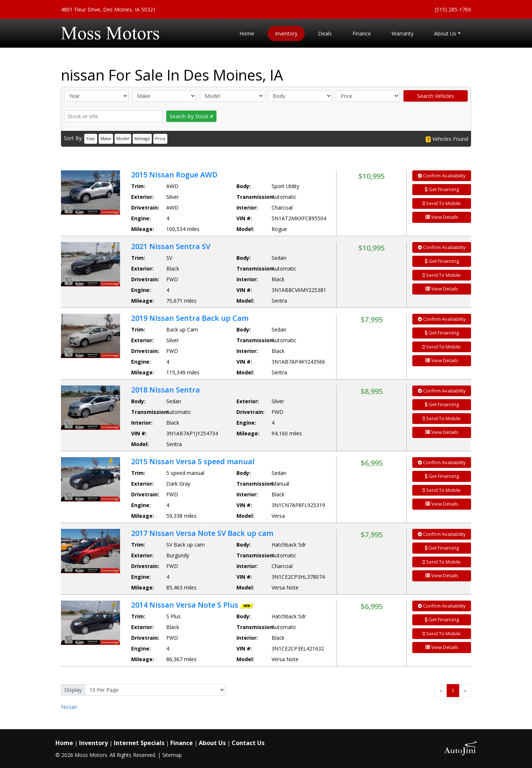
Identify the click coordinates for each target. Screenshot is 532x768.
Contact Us (248, 743)
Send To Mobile (442, 203)
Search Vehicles (436, 96)
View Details (442, 217)
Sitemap (172, 755)
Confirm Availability (442, 176)
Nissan (69, 707)
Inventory (93, 743)
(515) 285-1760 (453, 9)
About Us (212, 743)
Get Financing (442, 189)
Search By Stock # (191, 116)
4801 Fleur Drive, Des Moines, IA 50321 (108, 9)
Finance (182, 743)
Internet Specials (139, 743)
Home (64, 743)
